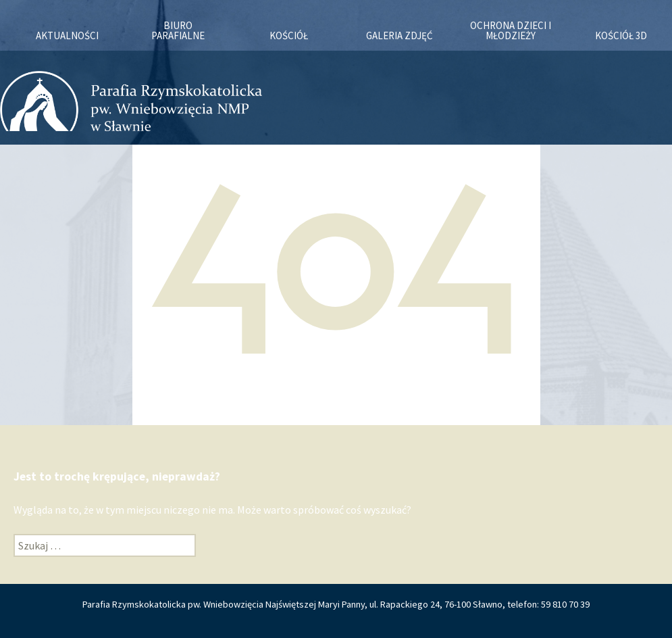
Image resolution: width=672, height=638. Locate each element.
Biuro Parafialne (178, 30)
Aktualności (67, 35)
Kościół (289, 35)
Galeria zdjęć (399, 35)
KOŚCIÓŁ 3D (621, 35)
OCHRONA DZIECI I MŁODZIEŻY (511, 30)
